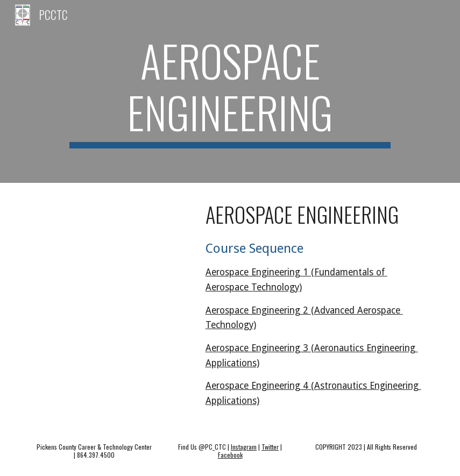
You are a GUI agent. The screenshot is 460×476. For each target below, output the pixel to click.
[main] (230, 91)
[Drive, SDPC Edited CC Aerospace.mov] (111, 241)
